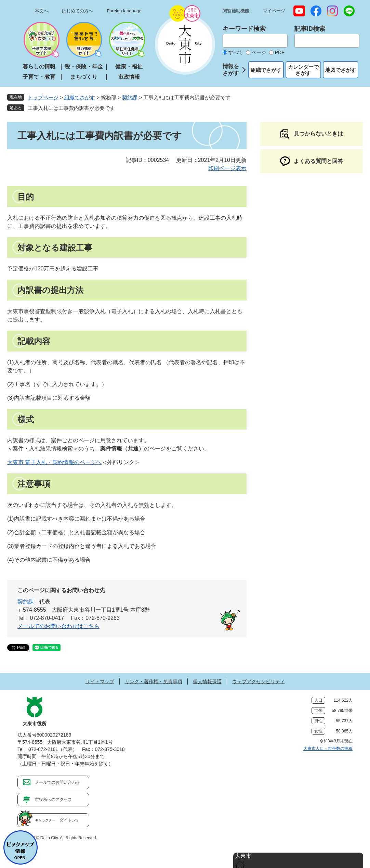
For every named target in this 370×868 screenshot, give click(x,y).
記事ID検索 (310, 29)
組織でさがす (266, 70)
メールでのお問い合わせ (57, 782)
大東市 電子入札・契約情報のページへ (54, 462)
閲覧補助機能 (236, 11)
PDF (280, 52)
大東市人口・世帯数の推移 (328, 749)
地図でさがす (341, 70)
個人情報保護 (207, 681)
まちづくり (84, 77)
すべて (236, 52)
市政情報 (129, 77)
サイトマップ (100, 681)
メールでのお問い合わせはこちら (58, 626)
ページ (259, 52)
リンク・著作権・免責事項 (154, 681)
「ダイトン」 (57, 820)
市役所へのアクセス (53, 800)
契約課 (130, 97)
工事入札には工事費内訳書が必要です (71, 108)
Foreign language (124, 11)
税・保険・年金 (84, 67)
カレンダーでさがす (303, 70)
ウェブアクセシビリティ (259, 681)
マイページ (274, 11)
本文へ (42, 11)
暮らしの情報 (39, 67)
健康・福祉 (129, 67)
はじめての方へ (77, 11)
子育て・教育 (39, 77)
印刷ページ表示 (227, 168)
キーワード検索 (244, 29)
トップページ (43, 97)
